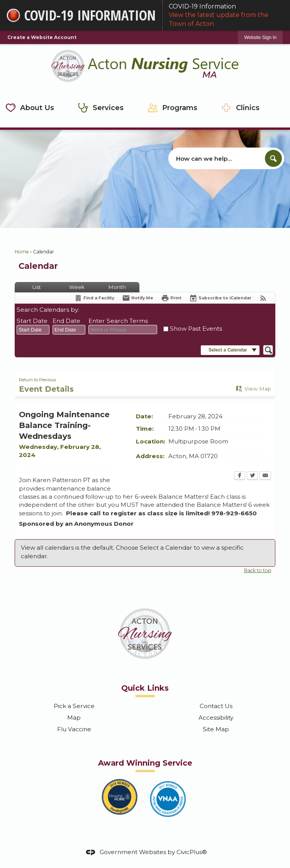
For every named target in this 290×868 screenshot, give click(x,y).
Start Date (32, 321)
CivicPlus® (192, 852)
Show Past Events (196, 329)
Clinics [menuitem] (248, 108)
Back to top (258, 570)
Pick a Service (74, 706)
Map (74, 718)
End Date (66, 321)
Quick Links (145, 688)
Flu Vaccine (74, 729)
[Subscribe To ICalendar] (220, 298)
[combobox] (33, 330)
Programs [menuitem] (180, 108)
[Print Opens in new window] (171, 298)
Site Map (216, 729)
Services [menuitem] (108, 108)
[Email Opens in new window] (265, 476)
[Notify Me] (138, 298)
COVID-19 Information (226, 15)
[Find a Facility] (94, 298)
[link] (260, 37)
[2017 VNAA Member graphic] (168, 799)
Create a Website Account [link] (42, 37)
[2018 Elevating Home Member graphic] (120, 797)
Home (22, 252)
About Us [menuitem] (37, 108)
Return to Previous (37, 380)
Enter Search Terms (118, 321)
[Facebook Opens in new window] (240, 476)
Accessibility (216, 718)
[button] (273, 158)
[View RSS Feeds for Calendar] (263, 298)
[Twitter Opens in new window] (252, 476)
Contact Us (216, 706)
